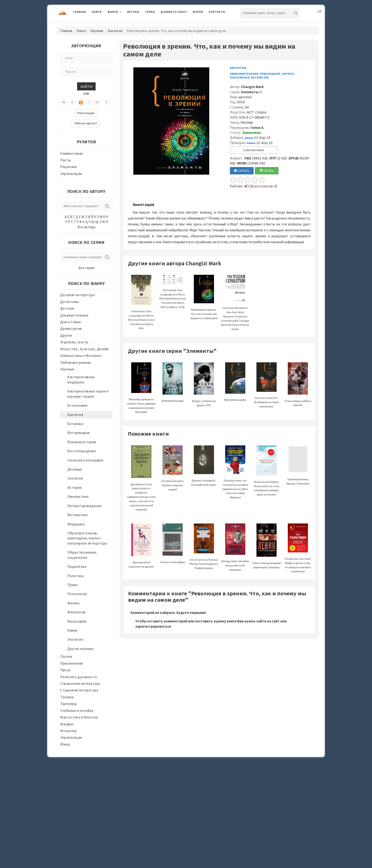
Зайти (86, 86)
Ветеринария (79, 433)
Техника (67, 697)
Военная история (82, 442)
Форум (198, 12)
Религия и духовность (79, 677)
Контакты (217, 12)
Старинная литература (79, 690)
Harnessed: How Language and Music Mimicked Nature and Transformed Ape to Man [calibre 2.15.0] (172, 293)
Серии (150, 12)
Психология (77, 594)
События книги (254, 150)
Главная (80, 12)
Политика (75, 576)
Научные (97, 31)
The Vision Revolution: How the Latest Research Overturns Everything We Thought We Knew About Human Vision (235, 308)
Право (73, 585)
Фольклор (68, 731)
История (74, 488)
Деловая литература (77, 295)
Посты (66, 160)
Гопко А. (257, 128)
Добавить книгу (174, 12)
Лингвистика (78, 497)
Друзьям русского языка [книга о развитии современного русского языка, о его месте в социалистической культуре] (141, 485)
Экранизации (71, 174)
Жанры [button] (113, 12)
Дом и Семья (71, 322)
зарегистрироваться (153, 626)
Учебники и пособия (77, 711)
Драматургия (71, 329)
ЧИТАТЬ (267, 171)
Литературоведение (85, 506)
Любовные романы (76, 362)
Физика (73, 603)
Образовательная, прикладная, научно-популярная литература (87, 538)
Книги (97, 12)
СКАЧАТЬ (242, 171)
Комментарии (72, 153)
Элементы (250, 92)
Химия (72, 630)
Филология (77, 612)
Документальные (74, 315)
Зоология (75, 478)
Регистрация (86, 113)
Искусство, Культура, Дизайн (85, 349)
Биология (115, 31)
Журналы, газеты (74, 342)
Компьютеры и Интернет (81, 356)
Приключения (72, 663)
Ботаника (75, 424)
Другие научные (81, 649)
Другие (66, 335)
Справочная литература (80, 684)
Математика (77, 515)
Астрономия (77, 405)
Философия (77, 621)
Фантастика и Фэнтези (79, 717)
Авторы (133, 12)
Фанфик (67, 724)
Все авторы (86, 227)
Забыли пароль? (86, 123)
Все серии (86, 268)
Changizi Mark (252, 87)
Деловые (75, 469)
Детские (67, 308)
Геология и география (85, 460)
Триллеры (68, 704)
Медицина (76, 524)
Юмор (65, 744)
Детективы (70, 302)
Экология (75, 639)
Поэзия (66, 656)
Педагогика (77, 567)
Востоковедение (82, 451)
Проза (65, 670)
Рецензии (68, 167)
